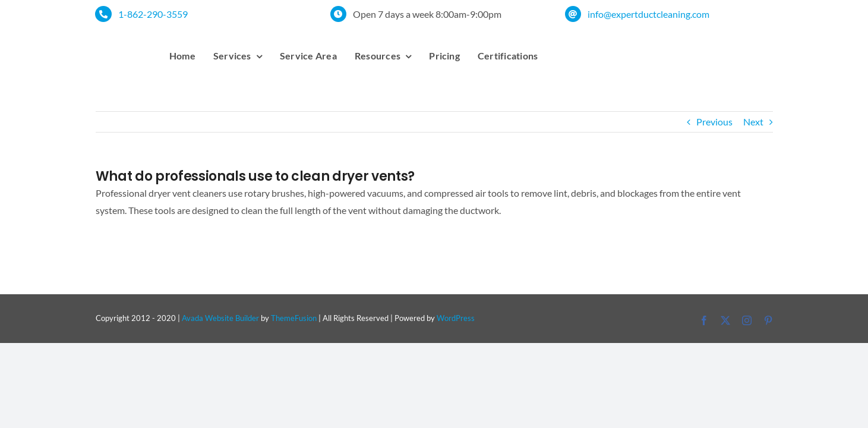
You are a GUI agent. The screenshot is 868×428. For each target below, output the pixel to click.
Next (753, 122)
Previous (714, 122)
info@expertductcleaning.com (648, 14)
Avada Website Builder (220, 318)
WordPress (456, 318)
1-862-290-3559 (153, 14)
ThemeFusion (294, 318)
